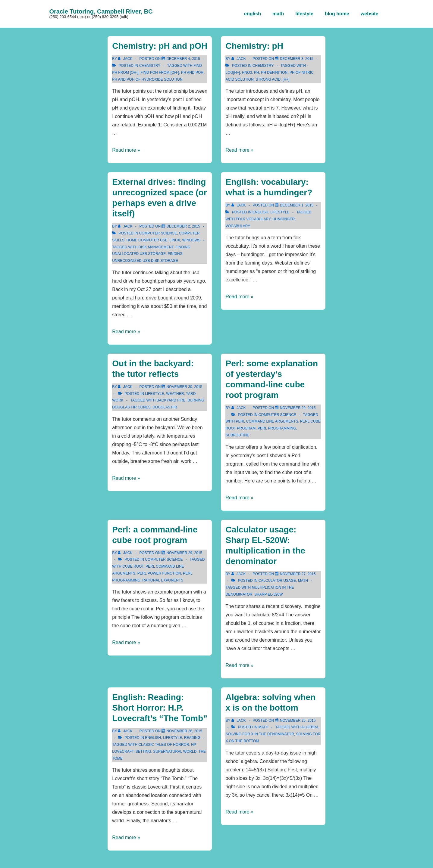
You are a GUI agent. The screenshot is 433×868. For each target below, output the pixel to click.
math (278, 14)
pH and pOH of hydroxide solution (147, 79)
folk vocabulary (253, 219)
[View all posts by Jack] (126, 59)
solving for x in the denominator (260, 734)
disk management (156, 247)
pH (257, 73)
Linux (175, 240)
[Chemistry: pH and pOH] (183, 59)
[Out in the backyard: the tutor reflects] (184, 387)
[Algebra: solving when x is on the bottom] (298, 721)
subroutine (237, 435)
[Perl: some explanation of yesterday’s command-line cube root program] (298, 408)
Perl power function (159, 573)
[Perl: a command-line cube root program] (184, 553)
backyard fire (171, 400)
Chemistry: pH (254, 46)
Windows (191, 240)
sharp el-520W (268, 594)
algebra (310, 727)
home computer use (147, 240)
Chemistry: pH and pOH (160, 46)
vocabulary (238, 226)
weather (175, 394)
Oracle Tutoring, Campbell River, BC (101, 11)
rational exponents (163, 580)
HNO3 (247, 73)
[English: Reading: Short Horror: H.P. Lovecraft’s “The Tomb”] (184, 731)
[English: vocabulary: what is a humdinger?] (297, 205)
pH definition (274, 73)
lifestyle (304, 14)
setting (143, 752)
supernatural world (175, 752)
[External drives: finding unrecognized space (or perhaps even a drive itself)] (183, 226)
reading (192, 738)
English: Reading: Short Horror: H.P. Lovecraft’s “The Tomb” (160, 708)
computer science (158, 233)
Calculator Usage (277, 581)
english (253, 14)
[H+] (286, 79)
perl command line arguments (267, 421)
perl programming (277, 428)
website (370, 14)
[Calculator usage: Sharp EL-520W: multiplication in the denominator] (298, 574)
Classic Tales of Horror (164, 745)
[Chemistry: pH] (297, 59)
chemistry (150, 66)
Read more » (126, 150)
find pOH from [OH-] (160, 73)
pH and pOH (192, 73)
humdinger (284, 219)
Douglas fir (165, 407)
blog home (337, 14)
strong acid (268, 79)
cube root (133, 566)
